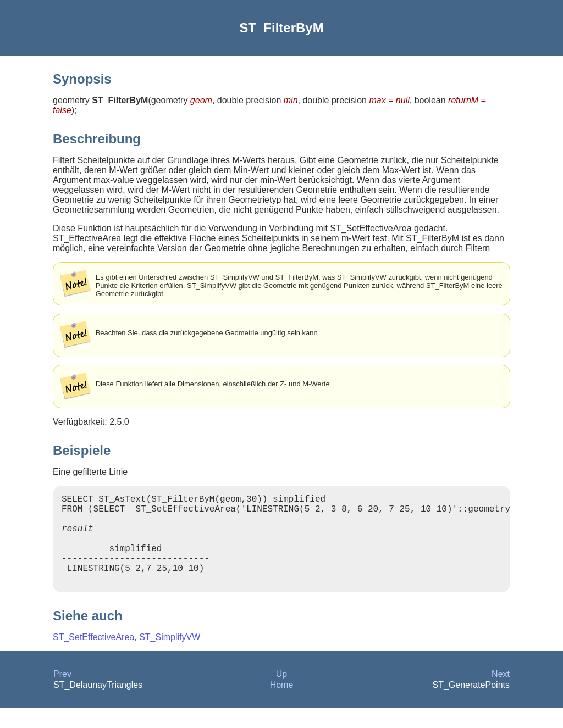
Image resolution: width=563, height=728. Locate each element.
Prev (62, 694)
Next (501, 694)
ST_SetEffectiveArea (93, 657)
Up (281, 694)
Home (282, 705)
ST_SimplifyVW (170, 657)
